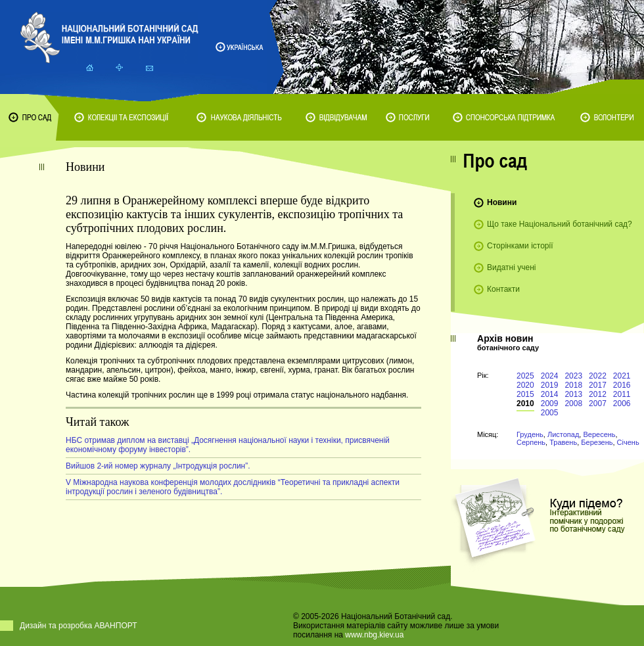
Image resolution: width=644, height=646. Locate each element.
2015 (525, 394)
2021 (622, 376)
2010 (525, 404)
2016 (622, 385)
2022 (598, 376)
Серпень (531, 442)
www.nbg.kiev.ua (374, 635)
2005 (550, 413)
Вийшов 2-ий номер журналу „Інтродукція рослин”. (158, 466)
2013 (573, 394)
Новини (502, 202)
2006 (622, 404)
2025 (525, 376)
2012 (598, 394)
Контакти (503, 289)
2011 (622, 394)
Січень (628, 442)
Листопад (563, 434)
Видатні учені (511, 267)
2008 (573, 404)
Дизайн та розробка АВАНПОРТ (79, 626)
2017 (598, 385)
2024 (550, 376)
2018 (573, 385)
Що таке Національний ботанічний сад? (560, 224)
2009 (550, 404)
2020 (525, 385)
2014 (550, 394)
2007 (598, 404)
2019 (550, 385)
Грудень (530, 434)
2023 (573, 376)
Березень (597, 442)
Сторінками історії (520, 246)
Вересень (599, 434)
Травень (563, 442)
